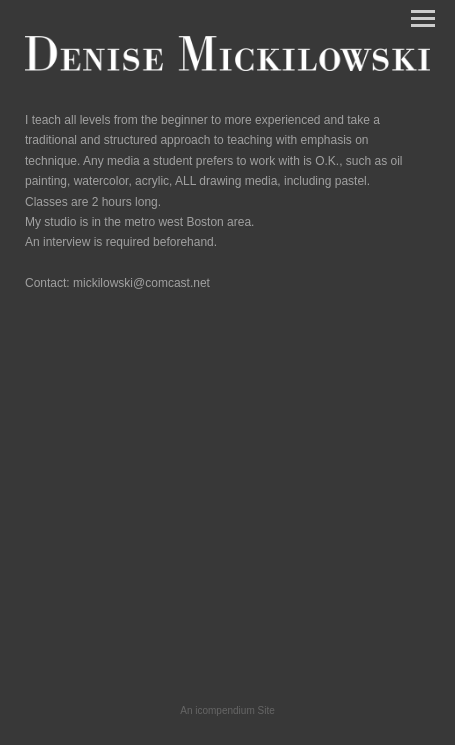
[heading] (227, 67)
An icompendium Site (227, 710)
